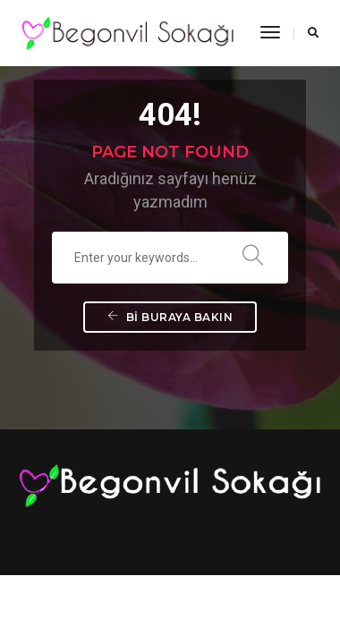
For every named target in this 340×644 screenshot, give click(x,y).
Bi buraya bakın (170, 317)
